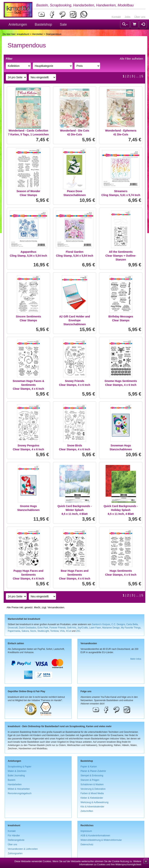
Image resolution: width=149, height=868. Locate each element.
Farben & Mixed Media (92, 793)
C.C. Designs (118, 624)
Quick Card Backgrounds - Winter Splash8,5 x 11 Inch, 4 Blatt (75, 510)
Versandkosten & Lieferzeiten (23, 849)
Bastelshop (43, 24)
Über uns (140, 17)
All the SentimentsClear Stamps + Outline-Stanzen (121, 256)
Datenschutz (87, 844)
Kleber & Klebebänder (92, 798)
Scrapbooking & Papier (20, 767)
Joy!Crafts (83, 628)
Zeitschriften (87, 811)
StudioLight (43, 631)
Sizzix (33, 631)
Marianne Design (111, 628)
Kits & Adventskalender (92, 807)
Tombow (55, 631)
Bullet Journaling (16, 776)
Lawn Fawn (95, 628)
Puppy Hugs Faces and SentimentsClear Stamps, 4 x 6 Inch (28, 575)
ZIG (78, 631)
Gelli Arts (72, 628)
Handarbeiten (15, 784)
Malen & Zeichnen (17, 771)
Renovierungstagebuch (20, 793)
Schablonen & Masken (92, 784)
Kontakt (116, 17)
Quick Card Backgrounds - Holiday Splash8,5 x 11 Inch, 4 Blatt (121, 510)
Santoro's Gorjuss (101, 624)
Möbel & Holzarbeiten (19, 789)
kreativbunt (23, 34)
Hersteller (37, 34)
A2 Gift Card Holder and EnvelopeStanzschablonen (75, 320)
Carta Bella (132, 624)
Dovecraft (13, 628)
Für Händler (14, 836)
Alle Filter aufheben (131, 59)
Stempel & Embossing (92, 776)
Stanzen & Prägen (90, 780)
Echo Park (43, 628)
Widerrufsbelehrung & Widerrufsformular (101, 840)
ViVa (62, 631)
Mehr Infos (136, 659)
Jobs (128, 17)
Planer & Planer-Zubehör (93, 771)
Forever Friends (58, 628)
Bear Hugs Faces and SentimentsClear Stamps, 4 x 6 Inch (75, 575)
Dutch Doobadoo (28, 628)
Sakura (25, 631)
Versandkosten (56, 607)
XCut (68, 631)
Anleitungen (18, 24)
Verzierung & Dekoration (93, 789)
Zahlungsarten (15, 853)
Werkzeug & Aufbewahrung (94, 802)
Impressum (86, 831)
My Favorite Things (131, 628)
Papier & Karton (89, 767)
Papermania (14, 631)
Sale (63, 24)
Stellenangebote (16, 840)
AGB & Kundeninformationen (95, 836)
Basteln (12, 780)
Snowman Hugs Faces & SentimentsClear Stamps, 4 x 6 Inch (28, 385)
